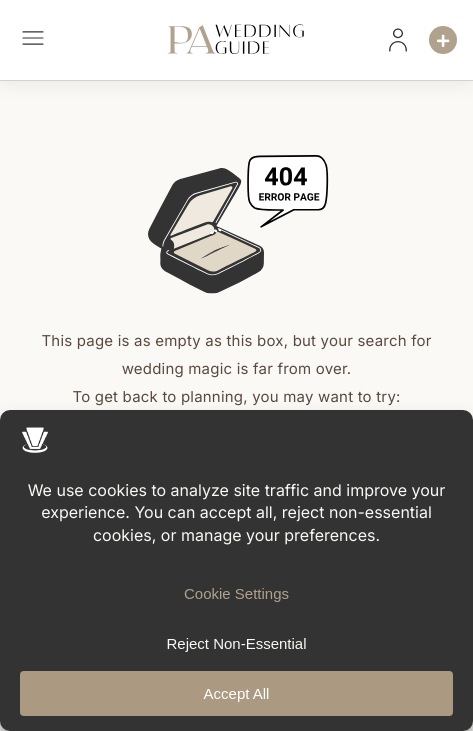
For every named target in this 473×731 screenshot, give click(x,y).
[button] (32, 40)
